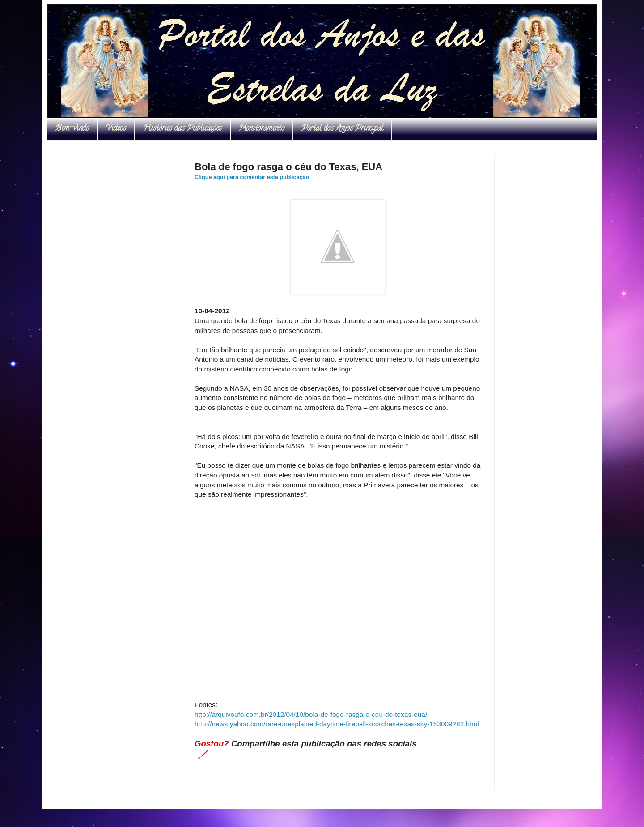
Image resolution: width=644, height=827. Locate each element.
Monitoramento (262, 129)
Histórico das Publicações (182, 129)
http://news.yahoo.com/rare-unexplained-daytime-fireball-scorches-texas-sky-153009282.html (337, 724)
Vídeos (116, 129)
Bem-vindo (72, 129)
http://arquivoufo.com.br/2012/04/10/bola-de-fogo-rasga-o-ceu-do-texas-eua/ (311, 714)
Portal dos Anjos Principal (342, 129)
